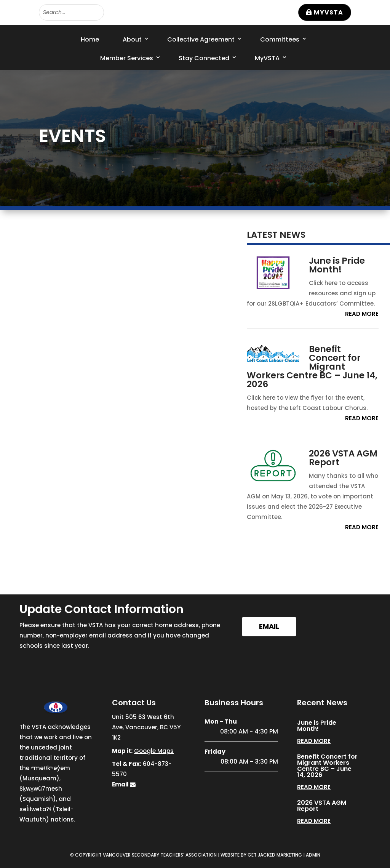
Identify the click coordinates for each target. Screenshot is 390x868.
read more (362, 314)
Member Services (127, 58)
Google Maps (154, 751)
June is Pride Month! (337, 265)
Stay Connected (204, 58)
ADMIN (313, 855)
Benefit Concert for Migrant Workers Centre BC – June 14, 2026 (312, 367)
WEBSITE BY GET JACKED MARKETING (261, 855)
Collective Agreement (201, 39)
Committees (280, 39)
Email (269, 626)
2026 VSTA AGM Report (343, 458)
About (132, 39)
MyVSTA (328, 12)
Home (90, 39)
